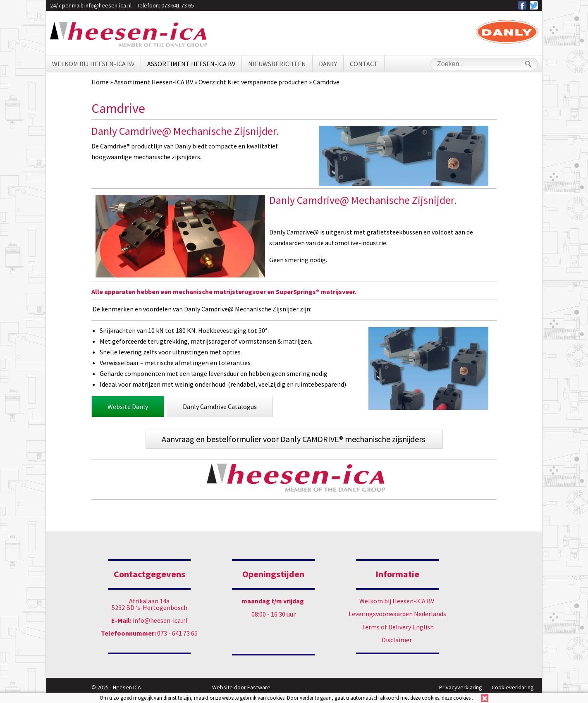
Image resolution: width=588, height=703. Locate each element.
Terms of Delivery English (398, 627)
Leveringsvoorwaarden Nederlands (397, 614)
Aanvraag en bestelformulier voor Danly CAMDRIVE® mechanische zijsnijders (294, 439)
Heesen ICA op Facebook (522, 5)
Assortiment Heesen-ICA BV (191, 64)
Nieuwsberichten (277, 64)
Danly (328, 64)
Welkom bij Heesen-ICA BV (93, 64)
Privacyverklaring (461, 687)
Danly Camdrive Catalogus (220, 406)
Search (528, 64)
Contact (364, 64)
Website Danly (128, 406)
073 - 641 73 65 (149, 633)
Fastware (259, 687)
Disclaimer (397, 640)
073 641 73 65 (178, 5)
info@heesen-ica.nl (108, 5)
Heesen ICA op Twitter (534, 5)
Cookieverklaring (513, 687)
